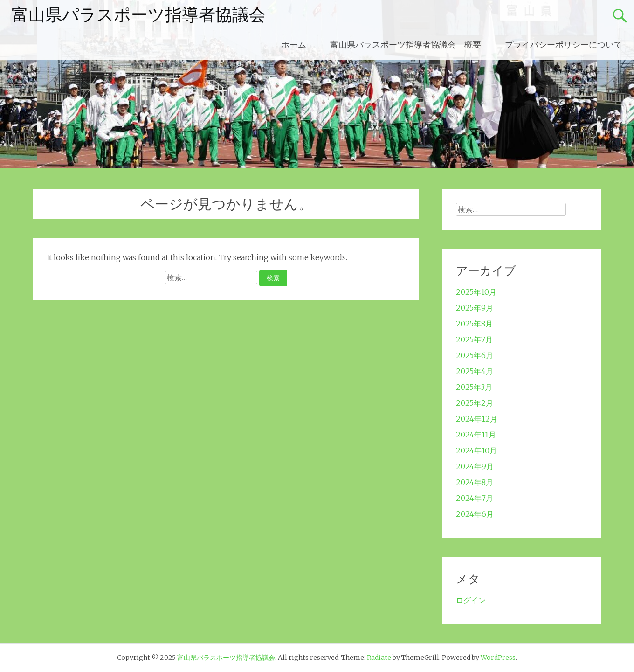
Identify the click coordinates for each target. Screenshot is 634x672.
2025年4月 (475, 371)
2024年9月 (475, 466)
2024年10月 (476, 450)
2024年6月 (475, 514)
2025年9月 (475, 308)
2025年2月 (475, 403)
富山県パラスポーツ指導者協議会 (139, 15)
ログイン (471, 600)
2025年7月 (474, 339)
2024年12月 (477, 419)
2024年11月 (476, 435)
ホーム (294, 45)
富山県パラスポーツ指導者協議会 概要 (406, 45)
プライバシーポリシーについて (564, 45)
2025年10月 (476, 292)
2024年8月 (475, 482)
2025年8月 (474, 324)
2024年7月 (475, 498)
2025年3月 (474, 387)
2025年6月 (475, 355)
